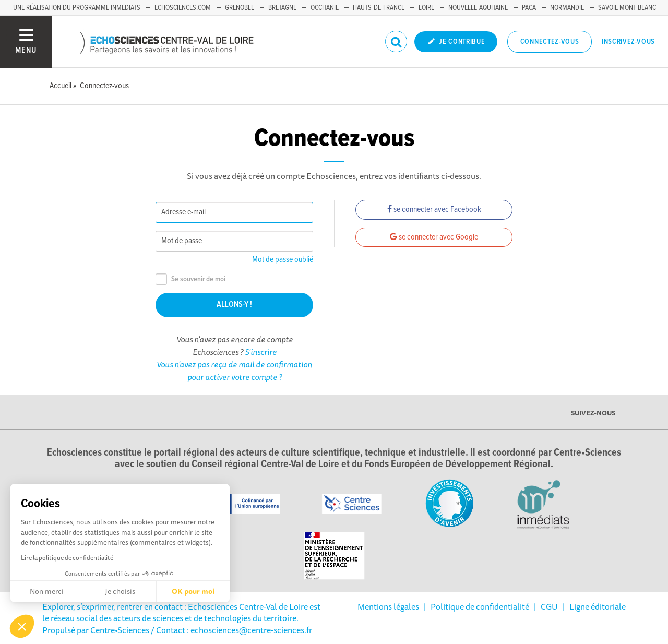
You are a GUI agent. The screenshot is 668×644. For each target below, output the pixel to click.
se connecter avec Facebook (434, 210)
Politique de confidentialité (480, 606)
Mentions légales (388, 606)
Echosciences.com (183, 8)
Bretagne (282, 8)
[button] (22, 626)
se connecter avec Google (434, 237)
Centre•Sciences (120, 630)
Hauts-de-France (379, 8)
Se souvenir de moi (190, 279)
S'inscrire (261, 352)
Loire (426, 8)
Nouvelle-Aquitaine (478, 8)
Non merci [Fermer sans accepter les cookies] (47, 591)
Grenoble (240, 8)
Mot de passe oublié (283, 260)
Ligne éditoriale (598, 606)
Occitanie (325, 8)
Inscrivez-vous (628, 42)
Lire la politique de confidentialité (67, 558)
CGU (549, 606)
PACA (529, 8)
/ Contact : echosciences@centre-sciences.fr (231, 630)
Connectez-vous (550, 42)
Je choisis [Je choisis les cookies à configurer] (120, 591)
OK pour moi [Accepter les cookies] (193, 591)
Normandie (567, 8)
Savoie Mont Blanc (627, 8)
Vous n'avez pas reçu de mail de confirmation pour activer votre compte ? (234, 371)
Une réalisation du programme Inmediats (77, 8)
